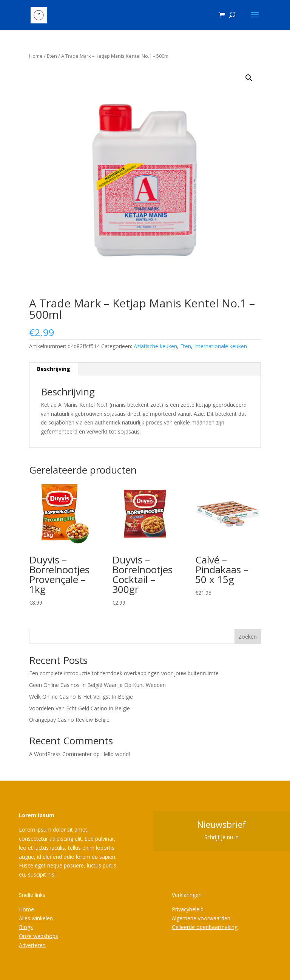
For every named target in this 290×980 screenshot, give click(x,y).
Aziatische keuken (155, 346)
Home (36, 56)
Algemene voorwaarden (201, 918)
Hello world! (116, 754)
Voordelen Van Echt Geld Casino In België (79, 708)
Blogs (26, 927)
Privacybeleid (188, 909)
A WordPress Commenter (60, 754)
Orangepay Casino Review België (69, 720)
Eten (52, 56)
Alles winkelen (36, 918)
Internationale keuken (221, 346)
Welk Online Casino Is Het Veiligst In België (81, 697)
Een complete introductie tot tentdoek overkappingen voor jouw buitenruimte (124, 673)
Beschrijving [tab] (54, 369)
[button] (249, 78)
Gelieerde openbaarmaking (205, 927)
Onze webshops (39, 936)
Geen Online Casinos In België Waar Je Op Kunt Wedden (97, 685)
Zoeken (248, 637)
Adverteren (32, 945)
